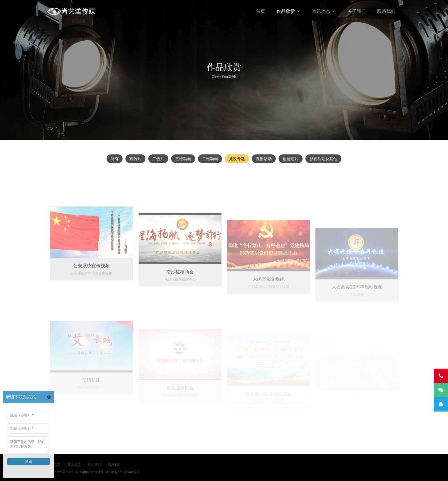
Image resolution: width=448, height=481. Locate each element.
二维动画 (210, 159)
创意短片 (291, 159)
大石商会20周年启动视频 (357, 312)
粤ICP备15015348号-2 (122, 472)
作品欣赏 (286, 11)
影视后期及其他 (323, 159)
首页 (261, 11)
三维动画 (183, 159)
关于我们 (357, 11)
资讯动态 (321, 11)
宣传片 (135, 159)
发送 (29, 462)
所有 (115, 159)
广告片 (158, 159)
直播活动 (264, 159)
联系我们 (386, 11)
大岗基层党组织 (269, 307)
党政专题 (237, 159)
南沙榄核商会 (180, 300)
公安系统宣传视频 (91, 292)
